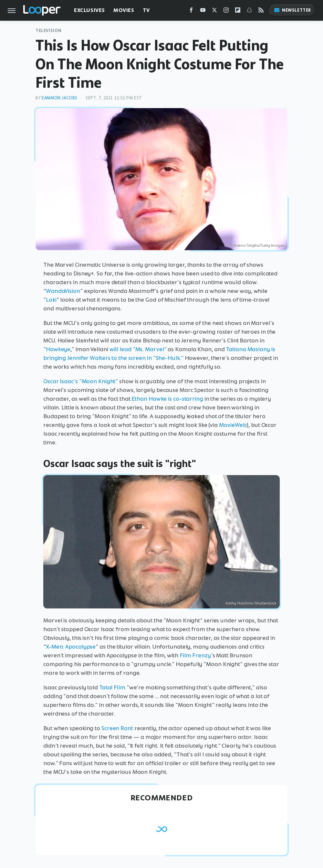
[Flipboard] (238, 11)
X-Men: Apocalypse (71, 647)
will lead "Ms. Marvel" (138, 349)
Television (49, 31)
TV (146, 10)
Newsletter (292, 10)
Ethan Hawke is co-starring (167, 399)
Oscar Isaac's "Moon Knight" (81, 381)
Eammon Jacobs (60, 98)
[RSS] (261, 11)
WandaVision (63, 291)
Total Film (112, 687)
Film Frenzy (195, 655)
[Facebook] (191, 11)
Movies (124, 10)
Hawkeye (58, 349)
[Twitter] (214, 11)
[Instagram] (226, 11)
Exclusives (89, 10)
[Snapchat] (249, 11)
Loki (51, 300)
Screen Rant (117, 728)
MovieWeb (233, 425)
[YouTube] (203, 11)
